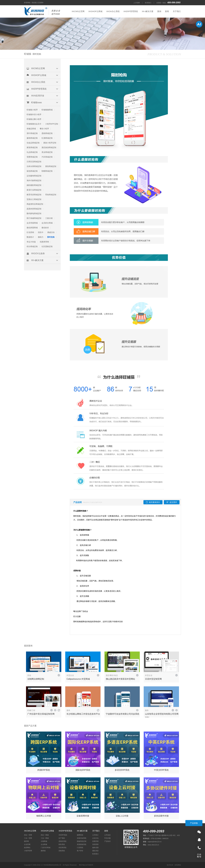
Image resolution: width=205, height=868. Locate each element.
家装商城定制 (32, 147)
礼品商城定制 (32, 152)
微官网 (26, 841)
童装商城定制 (51, 166)
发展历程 (95, 841)
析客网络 (178, 865)
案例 (159, 11)
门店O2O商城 (46, 848)
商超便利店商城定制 (35, 204)
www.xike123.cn (153, 845)
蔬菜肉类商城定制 (34, 209)
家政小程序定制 (50, 143)
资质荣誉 (95, 844)
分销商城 (44, 841)
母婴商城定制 (32, 157)
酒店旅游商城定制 (49, 147)
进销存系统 (62, 841)
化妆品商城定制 (33, 143)
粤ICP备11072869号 (86, 865)
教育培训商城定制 (34, 195)
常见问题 (107, 838)
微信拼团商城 (32, 228)
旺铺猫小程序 (32, 110)
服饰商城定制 (32, 138)
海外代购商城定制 (34, 180)
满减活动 (51, 232)
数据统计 (30, 237)
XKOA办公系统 (113, 11)
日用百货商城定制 (34, 162)
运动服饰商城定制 (34, 176)
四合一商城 (45, 835)
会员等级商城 (32, 223)
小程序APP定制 (52, 124)
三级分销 (49, 218)
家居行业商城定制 (34, 190)
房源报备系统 (82, 844)
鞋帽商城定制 (47, 171)
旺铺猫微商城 (47, 110)
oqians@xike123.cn (155, 842)
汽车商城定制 (47, 157)
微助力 (41, 237)
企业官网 (27, 844)
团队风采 (95, 851)
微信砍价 (45, 228)
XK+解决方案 (148, 11)
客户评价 (80, 851)
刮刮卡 (41, 232)
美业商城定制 (47, 152)
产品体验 (194, 823)
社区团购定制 (47, 246)
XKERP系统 (63, 835)
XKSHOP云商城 (95, 11)
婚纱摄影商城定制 (34, 185)
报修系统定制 (82, 841)
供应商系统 (62, 848)
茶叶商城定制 (32, 133)
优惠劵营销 (44, 242)
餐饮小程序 (44, 129)
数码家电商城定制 (34, 213)
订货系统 (80, 848)
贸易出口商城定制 (34, 199)
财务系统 (62, 844)
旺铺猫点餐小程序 (34, 119)
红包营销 (30, 232)
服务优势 (95, 848)
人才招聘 (137, 3)
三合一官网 (28, 838)
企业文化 (95, 838)
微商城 (43, 851)
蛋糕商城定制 (47, 133)
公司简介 (95, 835)
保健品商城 (31, 129)
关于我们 (177, 11)
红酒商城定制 (47, 138)
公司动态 (107, 835)
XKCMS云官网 (78, 11)
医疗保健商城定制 (34, 218)
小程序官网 (28, 851)
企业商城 (44, 844)
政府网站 (27, 848)
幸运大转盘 (31, 242)
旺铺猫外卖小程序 (34, 114)
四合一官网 (28, 835)
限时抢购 (51, 237)
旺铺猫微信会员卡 (34, 124)
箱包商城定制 (32, 171)
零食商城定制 (51, 195)
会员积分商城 (47, 223)
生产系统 (62, 838)
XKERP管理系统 (131, 11)
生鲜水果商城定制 (34, 166)
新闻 (167, 11)
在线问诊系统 (82, 838)
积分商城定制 (32, 246)
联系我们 (148, 3)
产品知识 (107, 841)
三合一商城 (45, 838)
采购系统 (62, 851)
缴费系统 (80, 835)
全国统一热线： (169, 3)
